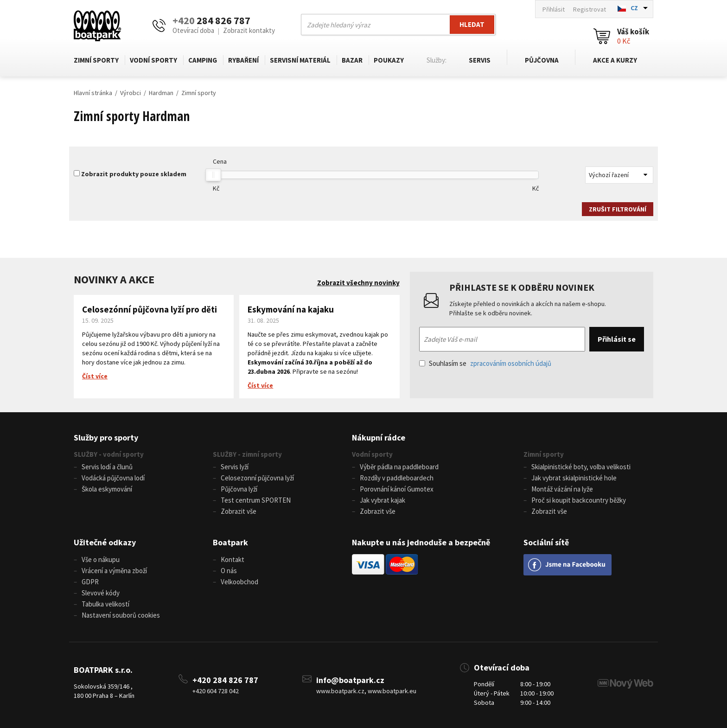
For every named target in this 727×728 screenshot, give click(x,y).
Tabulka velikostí (105, 604)
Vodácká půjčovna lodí (113, 478)
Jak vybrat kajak (383, 500)
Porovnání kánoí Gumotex (397, 489)
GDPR (90, 582)
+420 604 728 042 (216, 691)
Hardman (161, 93)
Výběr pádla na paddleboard (399, 467)
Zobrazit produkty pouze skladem (134, 174)
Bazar (352, 60)
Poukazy (389, 60)
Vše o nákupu (101, 559)
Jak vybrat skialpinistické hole (574, 478)
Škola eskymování (107, 489)
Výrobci (131, 93)
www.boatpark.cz (340, 691)
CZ (634, 8)
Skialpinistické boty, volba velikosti (581, 467)
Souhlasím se (485, 363)
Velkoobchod (239, 582)
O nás (229, 571)
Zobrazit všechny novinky (358, 283)
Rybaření (243, 60)
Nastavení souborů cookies (121, 615)
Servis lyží (235, 467)
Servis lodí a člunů (107, 467)
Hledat (472, 24)
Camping (203, 60)
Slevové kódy (101, 593)
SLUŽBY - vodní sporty (109, 454)
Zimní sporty (96, 60)
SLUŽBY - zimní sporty (247, 454)
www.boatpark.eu (392, 691)
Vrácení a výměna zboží (114, 571)
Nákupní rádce (379, 437)
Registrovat (590, 9)
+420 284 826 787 (225, 680)
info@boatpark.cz (350, 680)
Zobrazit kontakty (249, 30)
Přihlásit (554, 9)
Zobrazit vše (239, 511)
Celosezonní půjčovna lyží (257, 478)
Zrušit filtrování (618, 209)
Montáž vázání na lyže (562, 489)
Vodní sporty (153, 60)
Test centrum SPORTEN (256, 500)
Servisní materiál (300, 60)
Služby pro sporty (106, 437)
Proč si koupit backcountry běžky (579, 500)
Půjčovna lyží (239, 489)
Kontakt (233, 559)
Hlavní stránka (93, 93)
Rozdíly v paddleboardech (397, 478)
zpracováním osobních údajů (511, 363)
